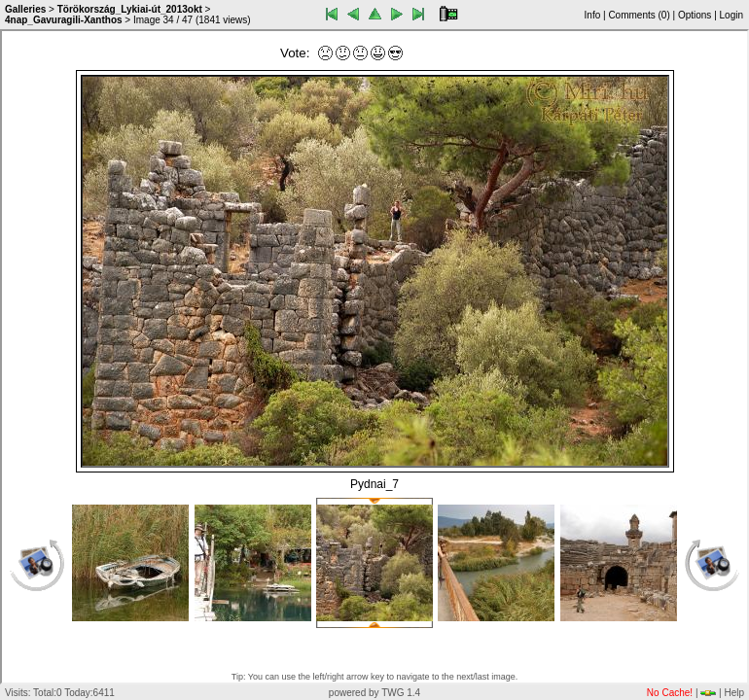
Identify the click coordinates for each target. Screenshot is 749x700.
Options (695, 15)
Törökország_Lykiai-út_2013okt (130, 9)
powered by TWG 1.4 (374, 693)
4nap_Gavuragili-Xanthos (64, 20)
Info (593, 15)
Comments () (639, 15)
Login (731, 15)
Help (734, 693)
